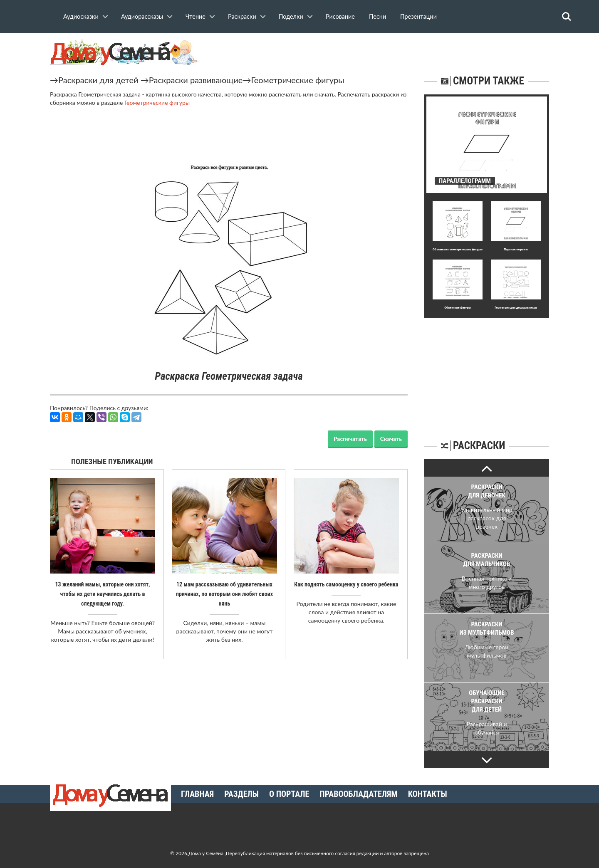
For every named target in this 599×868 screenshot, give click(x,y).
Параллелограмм (516, 249)
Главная (197, 794)
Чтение (196, 16)
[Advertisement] (487, 370)
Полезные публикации (112, 461)
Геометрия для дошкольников (516, 308)
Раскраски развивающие (196, 80)
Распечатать (350, 439)
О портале (289, 794)
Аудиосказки (81, 16)
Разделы (241, 794)
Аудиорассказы (142, 16)
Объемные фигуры (458, 308)
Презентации (418, 16)
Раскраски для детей (98, 80)
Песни (377, 16)
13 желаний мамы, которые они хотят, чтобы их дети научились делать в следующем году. (102, 594)
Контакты (428, 794)
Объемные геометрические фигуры (458, 249)
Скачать (391, 439)
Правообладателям (358, 794)
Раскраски (242, 16)
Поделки (291, 16)
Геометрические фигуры (297, 80)
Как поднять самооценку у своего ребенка (346, 584)
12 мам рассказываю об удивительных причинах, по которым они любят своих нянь (224, 594)
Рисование (340, 16)
